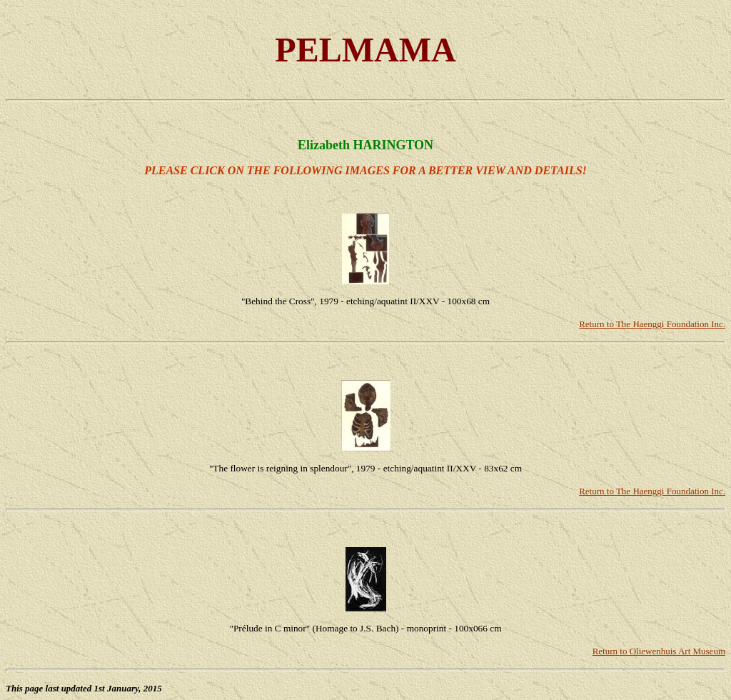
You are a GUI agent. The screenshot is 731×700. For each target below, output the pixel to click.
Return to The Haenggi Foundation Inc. (652, 324)
